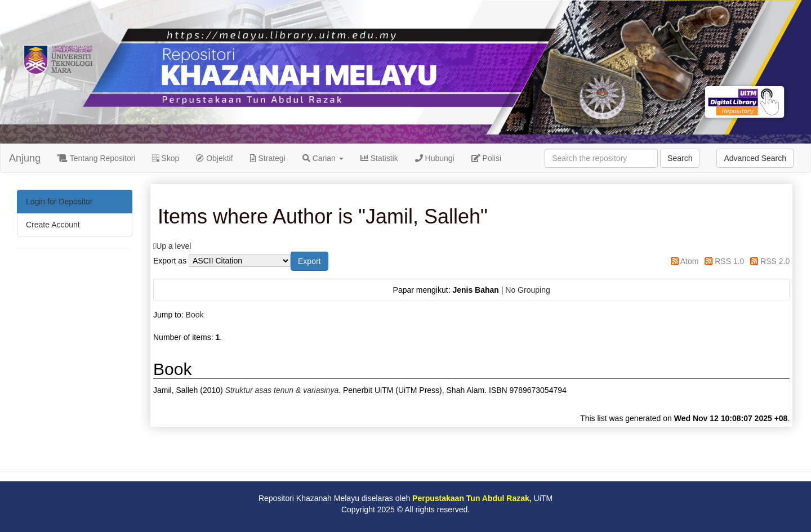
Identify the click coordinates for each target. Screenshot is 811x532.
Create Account (53, 225)
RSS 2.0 (775, 261)
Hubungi (435, 158)
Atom (690, 261)
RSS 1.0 (729, 261)
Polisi (486, 158)
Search (680, 158)
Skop (166, 158)
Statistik (379, 158)
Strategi (268, 158)
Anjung (25, 158)
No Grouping (527, 290)
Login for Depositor (59, 202)
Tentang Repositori (96, 158)
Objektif (214, 158)
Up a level (173, 246)
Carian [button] (323, 158)
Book (195, 315)
